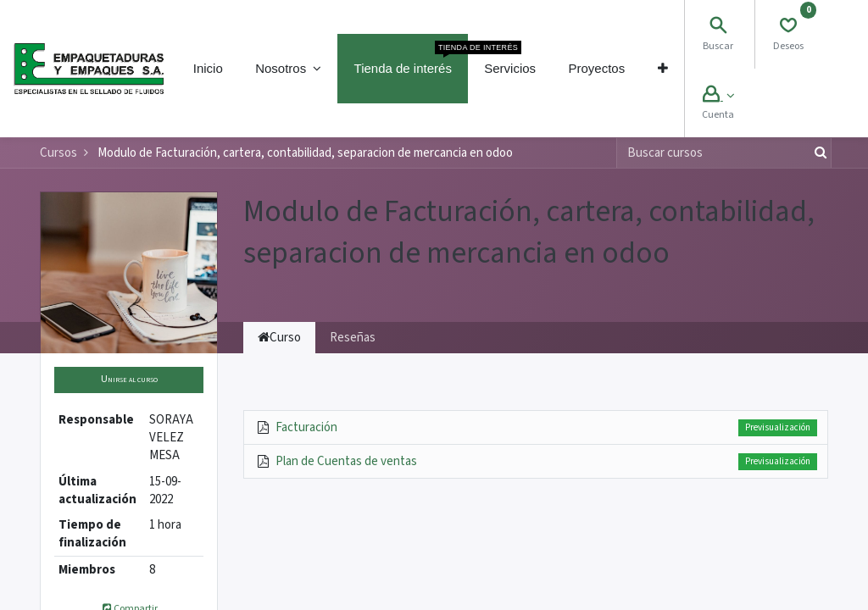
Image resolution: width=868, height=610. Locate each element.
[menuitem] (208, 69)
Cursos (58, 153)
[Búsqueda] (817, 153)
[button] (662, 69)
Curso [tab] (279, 338)
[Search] (718, 28)
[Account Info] (718, 96)
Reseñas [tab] (353, 338)
